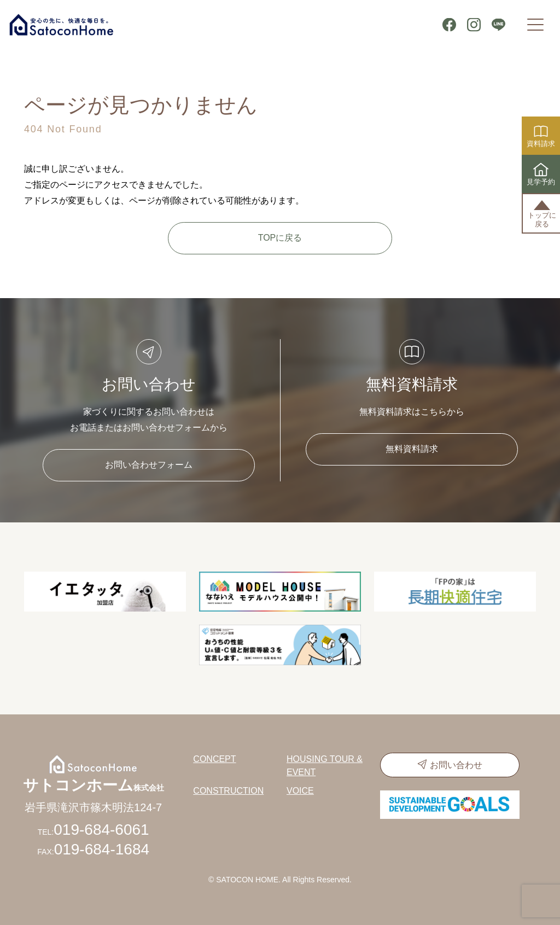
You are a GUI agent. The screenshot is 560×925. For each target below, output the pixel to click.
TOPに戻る (280, 238)
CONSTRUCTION (228, 791)
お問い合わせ (456, 765)
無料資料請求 (412, 449)
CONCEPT (214, 759)
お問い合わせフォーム (149, 465)
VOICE (300, 791)
